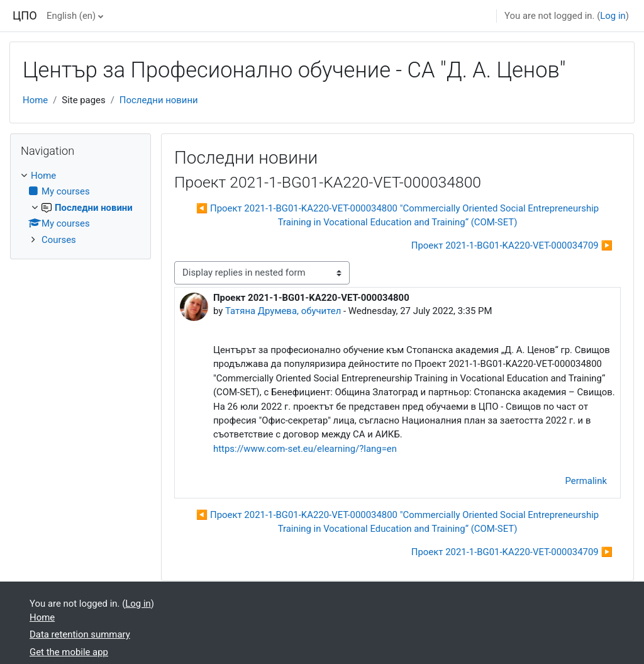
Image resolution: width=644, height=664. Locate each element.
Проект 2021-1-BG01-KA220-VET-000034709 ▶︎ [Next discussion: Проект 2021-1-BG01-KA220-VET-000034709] (512, 245)
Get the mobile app (69, 652)
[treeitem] (80, 208)
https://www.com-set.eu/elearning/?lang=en (305, 449)
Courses (59, 240)
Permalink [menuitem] (586, 481)
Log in (613, 16)
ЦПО (25, 15)
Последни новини (159, 100)
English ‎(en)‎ (71, 16)
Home (35, 100)
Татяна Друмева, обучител (283, 311)
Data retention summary (80, 634)
